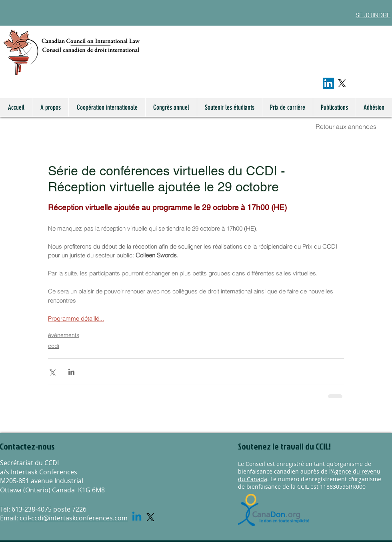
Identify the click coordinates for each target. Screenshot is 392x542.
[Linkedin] (137, 517)
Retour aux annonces (346, 126)
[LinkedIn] (328, 83)
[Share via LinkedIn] (71, 372)
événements (64, 335)
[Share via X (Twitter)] (52, 372)
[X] (342, 83)
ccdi (54, 346)
